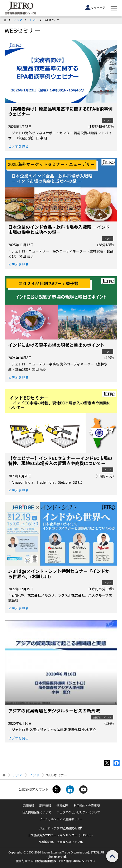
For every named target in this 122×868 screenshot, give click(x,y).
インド (34, 20)
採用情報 (28, 805)
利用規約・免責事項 (87, 805)
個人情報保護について (37, 812)
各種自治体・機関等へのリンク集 (61, 842)
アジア (18, 20)
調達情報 (45, 805)
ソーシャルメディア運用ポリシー (61, 819)
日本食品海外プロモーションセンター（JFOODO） (61, 835)
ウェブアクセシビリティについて (78, 812)
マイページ (95, 8)
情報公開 (62, 805)
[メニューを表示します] (114, 8)
